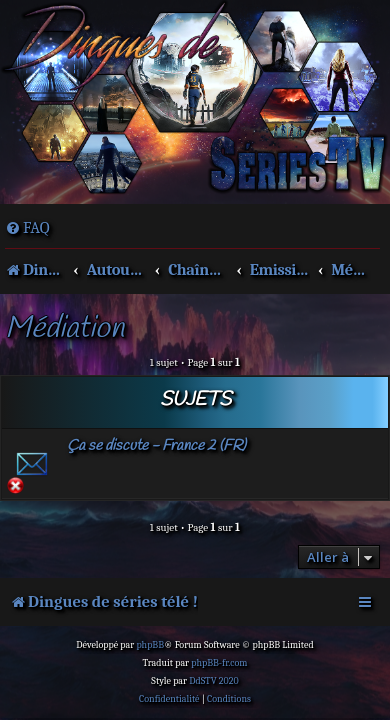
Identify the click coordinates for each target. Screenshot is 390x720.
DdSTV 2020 (213, 681)
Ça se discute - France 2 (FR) (156, 446)
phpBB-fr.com (219, 663)
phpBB (150, 645)
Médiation (64, 329)
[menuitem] (27, 228)
